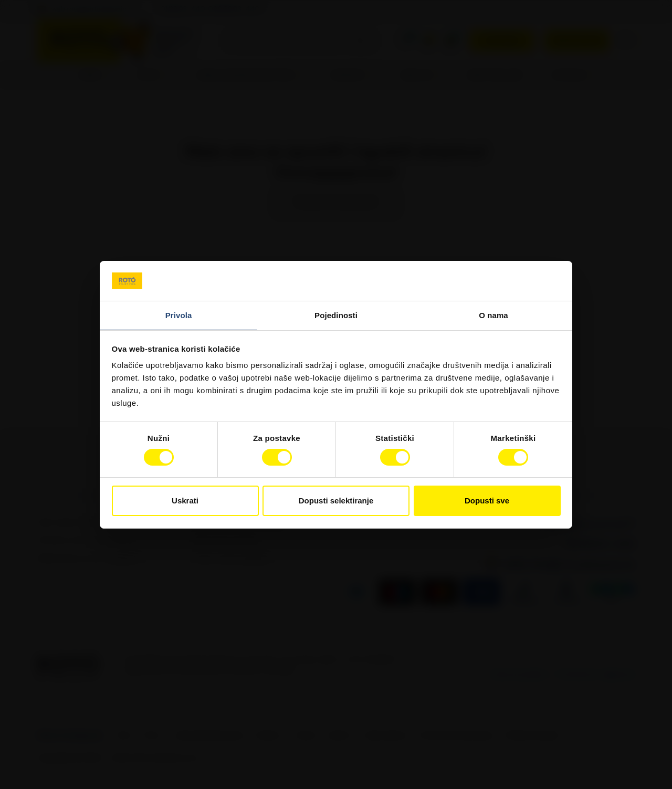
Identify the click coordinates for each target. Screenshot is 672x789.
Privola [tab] (179, 315)
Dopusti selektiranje (336, 501)
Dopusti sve (487, 501)
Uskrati (185, 501)
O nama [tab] (493, 315)
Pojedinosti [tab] (336, 315)
